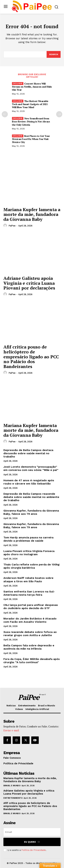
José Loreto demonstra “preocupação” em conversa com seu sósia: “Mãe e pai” (31, 468)
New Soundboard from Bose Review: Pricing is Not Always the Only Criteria (31, 121)
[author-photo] (6, 226)
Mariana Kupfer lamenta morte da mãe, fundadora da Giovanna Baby (31, 430)
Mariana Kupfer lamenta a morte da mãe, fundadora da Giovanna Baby (32, 214)
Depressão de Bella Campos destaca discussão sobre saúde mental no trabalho (28, 453)
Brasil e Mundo (12, 786)
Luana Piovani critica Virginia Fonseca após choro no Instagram (29, 553)
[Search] (54, 54)
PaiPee (12, 226)
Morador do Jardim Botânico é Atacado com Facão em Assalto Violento (30, 620)
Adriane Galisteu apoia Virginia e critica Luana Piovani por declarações (29, 283)
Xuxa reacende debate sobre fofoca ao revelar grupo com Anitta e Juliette (30, 634)
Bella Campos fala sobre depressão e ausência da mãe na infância (29, 647)
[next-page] (59, 114)
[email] (32, 832)
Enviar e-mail (11, 730)
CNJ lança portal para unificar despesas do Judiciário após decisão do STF (31, 607)
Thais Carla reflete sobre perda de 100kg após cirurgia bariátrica (31, 566)
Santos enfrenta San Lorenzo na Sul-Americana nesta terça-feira (29, 593)
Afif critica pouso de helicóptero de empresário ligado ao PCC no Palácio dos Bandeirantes (31, 356)
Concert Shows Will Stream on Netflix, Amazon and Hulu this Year (32, 87)
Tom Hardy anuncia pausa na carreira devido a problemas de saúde (28, 539)
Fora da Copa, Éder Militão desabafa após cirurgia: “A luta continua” (32, 661)
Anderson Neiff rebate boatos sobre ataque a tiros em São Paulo (28, 580)
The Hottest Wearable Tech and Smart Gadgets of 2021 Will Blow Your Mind (30, 104)
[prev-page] (5, 114)
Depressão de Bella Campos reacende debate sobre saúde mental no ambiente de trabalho (31, 497)
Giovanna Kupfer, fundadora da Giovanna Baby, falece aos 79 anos (31, 512)
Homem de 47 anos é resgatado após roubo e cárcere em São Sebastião (29, 482)
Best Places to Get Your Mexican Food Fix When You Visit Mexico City (31, 139)
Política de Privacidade (34, 850)
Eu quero (32, 842)
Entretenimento (13, 798)
